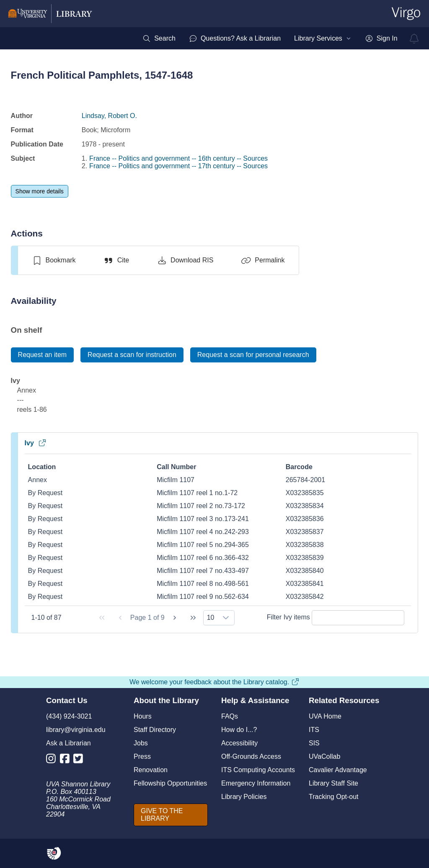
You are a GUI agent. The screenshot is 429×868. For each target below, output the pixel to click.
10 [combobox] (211, 618)
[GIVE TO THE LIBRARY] (171, 815)
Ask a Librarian (68, 743)
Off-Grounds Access (251, 756)
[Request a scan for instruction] (132, 355)
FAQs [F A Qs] (230, 716)
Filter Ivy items (336, 617)
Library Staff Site (333, 783)
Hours (143, 716)
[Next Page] (175, 618)
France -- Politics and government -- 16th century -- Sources (178, 158)
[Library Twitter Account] (80, 760)
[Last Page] (193, 618)
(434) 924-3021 (69, 716)
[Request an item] (43, 355)
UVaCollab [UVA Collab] (324, 756)
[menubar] (270, 39)
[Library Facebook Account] (67, 760)
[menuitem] (159, 39)
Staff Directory (155, 730)
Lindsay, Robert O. (109, 116)
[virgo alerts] (414, 39)
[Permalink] (263, 260)
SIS (314, 743)
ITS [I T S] (314, 730)
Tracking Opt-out (334, 797)
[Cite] (116, 260)
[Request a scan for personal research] (253, 355)
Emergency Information (256, 783)
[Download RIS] (185, 260)
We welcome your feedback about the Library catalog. (214, 682)
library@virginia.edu (76, 730)
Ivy (36, 443)
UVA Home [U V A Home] (325, 716)
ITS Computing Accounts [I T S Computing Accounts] (258, 770)
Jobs (141, 743)
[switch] (54, 260)
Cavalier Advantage (338, 770)
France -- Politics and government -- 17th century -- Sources (178, 166)
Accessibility (239, 743)
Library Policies (244, 797)
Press (142, 756)
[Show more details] (40, 191)
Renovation (151, 770)
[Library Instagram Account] (53, 760)
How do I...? (239, 730)
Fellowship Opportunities (170, 783)
